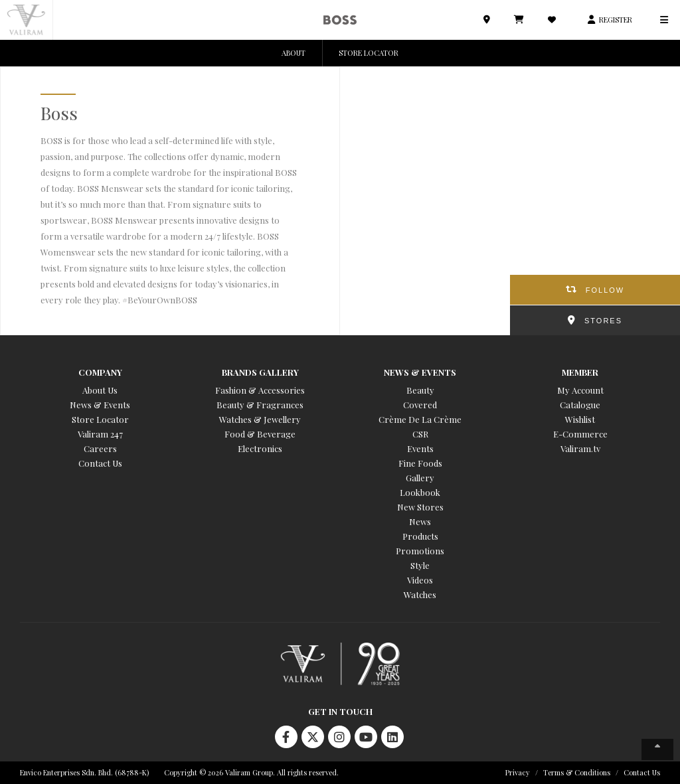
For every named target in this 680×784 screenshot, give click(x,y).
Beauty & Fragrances (260, 405)
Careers (100, 448)
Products (420, 536)
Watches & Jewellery (260, 419)
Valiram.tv (580, 448)
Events (420, 448)
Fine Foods (420, 463)
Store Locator (100, 419)
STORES (603, 321)
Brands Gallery (260, 372)
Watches (420, 594)
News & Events (100, 405)
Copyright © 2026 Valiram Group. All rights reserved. (251, 772)
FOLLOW (605, 290)
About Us (100, 390)
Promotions (420, 551)
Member (580, 372)
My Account (580, 390)
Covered (420, 405)
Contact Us (100, 463)
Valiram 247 (100, 434)
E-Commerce (580, 434)
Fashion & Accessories (260, 390)
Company (100, 372)
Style (420, 565)
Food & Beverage (260, 434)
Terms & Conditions (577, 772)
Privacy (518, 772)
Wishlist (580, 419)
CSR (420, 434)
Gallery (420, 478)
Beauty (420, 390)
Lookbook (420, 492)
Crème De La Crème (420, 419)
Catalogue (580, 405)
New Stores (420, 507)
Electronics (260, 448)
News (420, 521)
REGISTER (616, 20)
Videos (420, 580)
